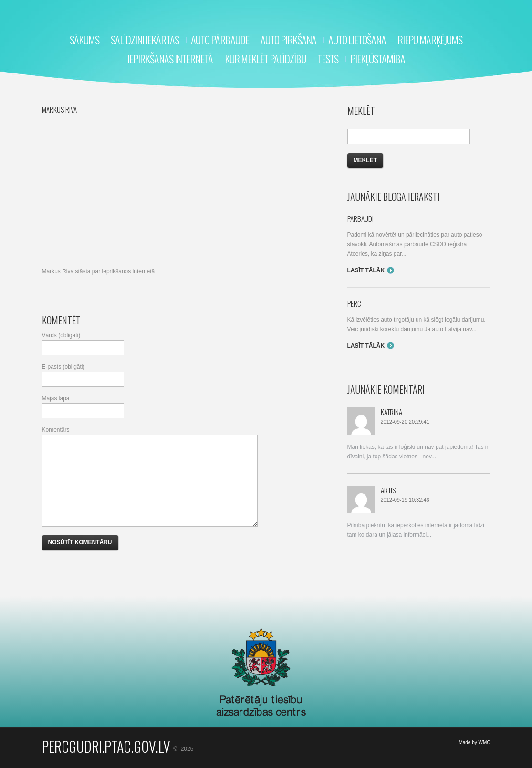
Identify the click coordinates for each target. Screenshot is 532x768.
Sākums (84, 40)
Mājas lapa (56, 398)
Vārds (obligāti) (61, 335)
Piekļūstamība (378, 59)
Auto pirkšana (288, 40)
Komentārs (56, 430)
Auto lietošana (357, 40)
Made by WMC (474, 742)
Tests (328, 59)
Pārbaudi (360, 218)
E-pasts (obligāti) (63, 367)
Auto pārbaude (220, 40)
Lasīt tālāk (366, 270)
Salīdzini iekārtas (145, 40)
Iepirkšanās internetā (170, 59)
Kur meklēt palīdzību (265, 59)
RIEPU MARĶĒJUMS (430, 40)
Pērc (354, 303)
